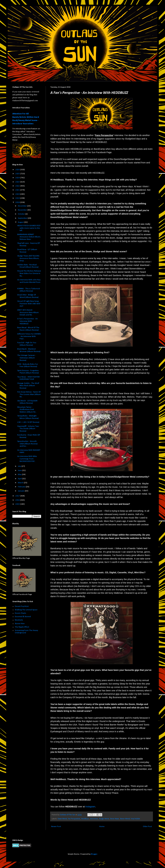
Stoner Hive (20, 624)
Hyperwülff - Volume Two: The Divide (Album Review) (28, 429)
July (20, 466)
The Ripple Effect (22, 627)
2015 (18, 504)
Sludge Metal (104, 819)
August (21, 222)
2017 (18, 496)
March (21, 483)
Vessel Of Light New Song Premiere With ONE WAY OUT (29, 304)
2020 (18, 194)
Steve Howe (115, 819)
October (22, 214)
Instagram (90, 807)
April (20, 479)
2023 (18, 182)
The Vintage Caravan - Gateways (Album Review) (27, 358)
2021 (18, 190)
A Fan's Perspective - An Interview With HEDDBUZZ (28, 321)
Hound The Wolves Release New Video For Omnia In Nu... (29, 273)
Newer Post (56, 827)
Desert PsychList (22, 606)
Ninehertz (19, 620)
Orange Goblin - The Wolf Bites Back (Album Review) (28, 386)
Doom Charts (20, 613)
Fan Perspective (74, 819)
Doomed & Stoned (23, 617)
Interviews (94, 819)
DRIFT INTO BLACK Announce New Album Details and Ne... (28, 312)
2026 (18, 170)
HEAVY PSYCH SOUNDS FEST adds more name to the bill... (29, 228)
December (23, 206)
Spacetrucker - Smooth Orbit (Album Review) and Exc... (27, 444)
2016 (18, 500)
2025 (18, 174)
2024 (18, 178)
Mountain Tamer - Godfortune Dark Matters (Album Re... (27, 410)
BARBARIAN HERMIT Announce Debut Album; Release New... (29, 237)
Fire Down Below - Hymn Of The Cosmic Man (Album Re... (29, 394)
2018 (18, 202)
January (21, 491)
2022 (18, 186)
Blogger (94, 854)
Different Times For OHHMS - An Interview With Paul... (29, 336)
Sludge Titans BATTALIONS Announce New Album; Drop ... (28, 258)
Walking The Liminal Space (26, 610)
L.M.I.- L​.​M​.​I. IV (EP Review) (28, 422)
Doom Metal (62, 819)
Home (102, 827)
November (23, 210)
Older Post (147, 827)
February (22, 487)
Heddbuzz (85, 819)
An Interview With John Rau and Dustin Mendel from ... (29, 282)
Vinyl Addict (135, 819)
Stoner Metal (125, 819)
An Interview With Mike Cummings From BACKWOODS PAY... (27, 459)
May (20, 474)
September (23, 218)
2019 (18, 198)
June (20, 470)
